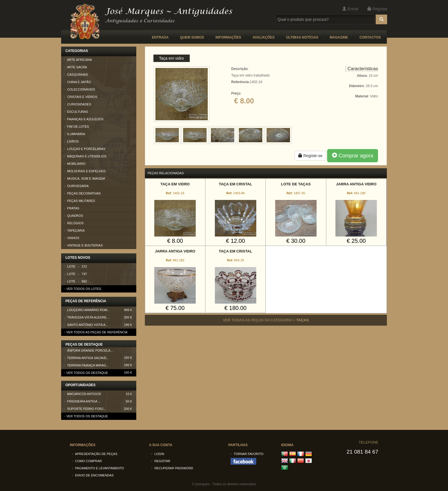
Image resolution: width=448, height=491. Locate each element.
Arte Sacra (76, 67)
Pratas (72, 208)
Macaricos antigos (100, 394)
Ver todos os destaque (86, 373)
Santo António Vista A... (100, 325)
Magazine (339, 37)
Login (158, 454)
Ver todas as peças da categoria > (266, 320)
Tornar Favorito (247, 454)
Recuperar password (172, 468)
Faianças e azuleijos (84, 119)
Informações (228, 37)
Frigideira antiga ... (100, 401)
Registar (377, 9)
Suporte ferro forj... (100, 409)
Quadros (74, 216)
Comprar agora (353, 156)
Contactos (370, 37)
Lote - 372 (75, 266)
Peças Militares (80, 201)
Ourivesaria (76, 186)
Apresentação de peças (95, 454)
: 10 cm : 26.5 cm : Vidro (364, 86)
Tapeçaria (74, 231)
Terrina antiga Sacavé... (100, 359)
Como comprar (87, 461)
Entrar (350, 9)
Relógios (74, 223)
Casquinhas (76, 75)
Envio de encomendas (93, 475)
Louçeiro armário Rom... (100, 310)
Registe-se (310, 156)
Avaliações (264, 37)
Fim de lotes (76, 127)
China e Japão (77, 82)
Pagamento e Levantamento (98, 468)
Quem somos (192, 37)
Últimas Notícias (302, 37)
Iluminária (75, 134)
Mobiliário (75, 164)
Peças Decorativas (82, 193)
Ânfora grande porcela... (100, 351)
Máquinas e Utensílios (85, 156)
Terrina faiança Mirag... (100, 366)
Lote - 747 (75, 274)
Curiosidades (78, 104)
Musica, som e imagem (84, 179)
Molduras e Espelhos (85, 171)
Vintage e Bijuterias (83, 245)
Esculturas (76, 112)
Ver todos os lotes (83, 289)
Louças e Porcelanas (85, 149)
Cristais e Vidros (81, 97)
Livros (71, 141)
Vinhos (72, 238)
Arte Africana (78, 60)
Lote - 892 (75, 281)
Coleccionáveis (80, 89)
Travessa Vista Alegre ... (100, 317)
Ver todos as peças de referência (96, 332)
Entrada (160, 37)
